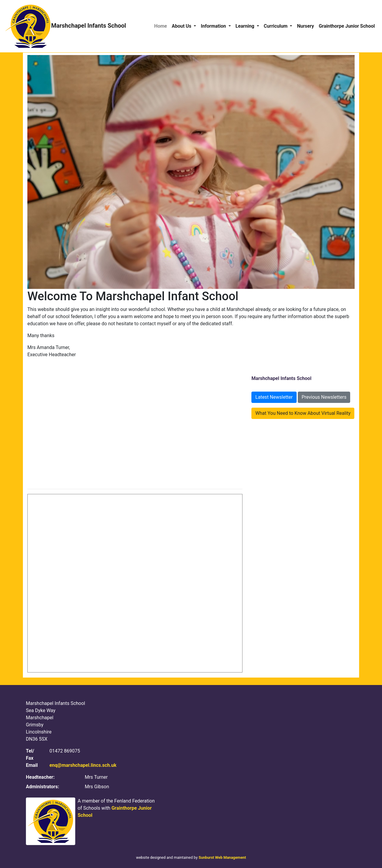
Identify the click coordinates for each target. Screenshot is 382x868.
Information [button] (214, 26)
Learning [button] (246, 26)
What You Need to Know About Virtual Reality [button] (303, 413)
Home (161, 26)
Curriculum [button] (276, 26)
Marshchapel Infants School (65, 26)
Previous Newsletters (324, 397)
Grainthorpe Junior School (347, 26)
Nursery (305, 26)
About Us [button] (182, 26)
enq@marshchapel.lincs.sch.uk (83, 765)
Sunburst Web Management (222, 857)
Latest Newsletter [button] (274, 397)
